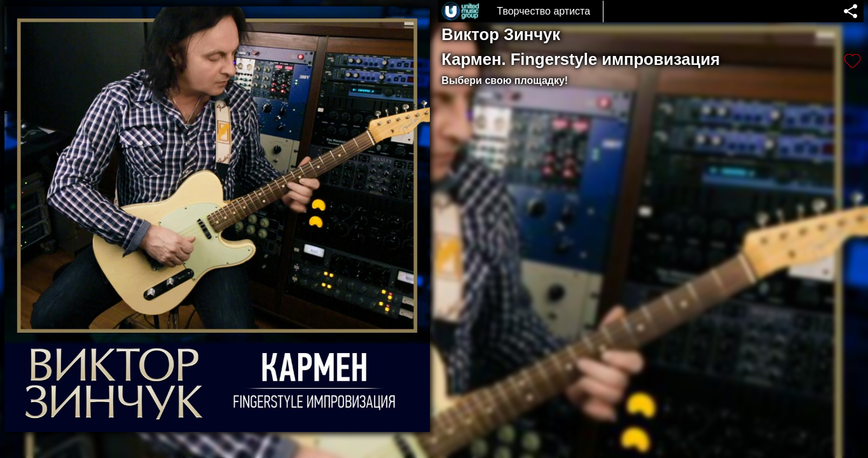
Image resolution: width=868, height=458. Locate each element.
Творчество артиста (543, 11)
